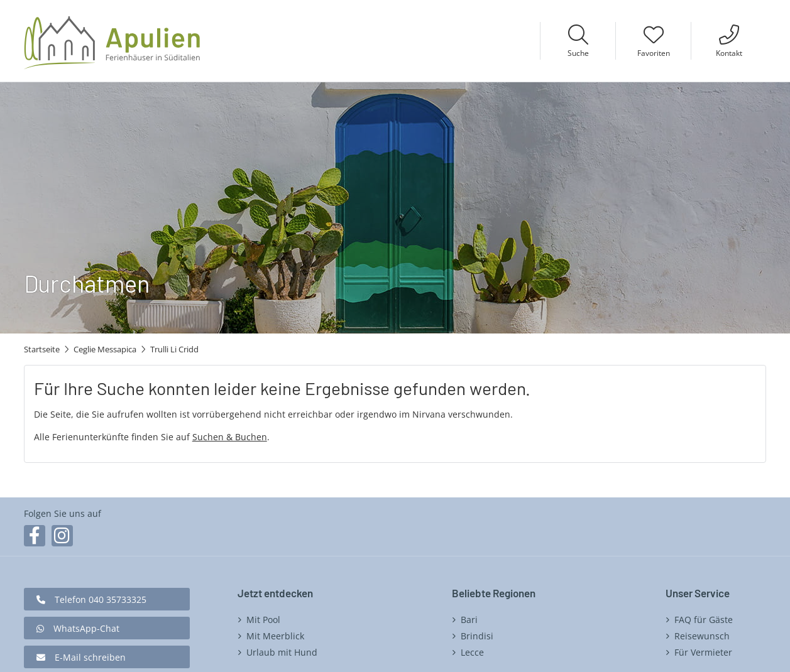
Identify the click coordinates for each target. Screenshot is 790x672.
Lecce (472, 652)
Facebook (35, 536)
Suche (578, 53)
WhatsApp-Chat (86, 628)
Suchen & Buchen (230, 437)
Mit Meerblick (275, 636)
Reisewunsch (702, 636)
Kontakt (729, 53)
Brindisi (477, 636)
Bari (469, 620)
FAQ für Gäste (704, 620)
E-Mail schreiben (90, 657)
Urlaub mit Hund (282, 652)
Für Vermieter (703, 652)
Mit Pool (263, 620)
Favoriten (654, 53)
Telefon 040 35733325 (101, 599)
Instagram (62, 536)
